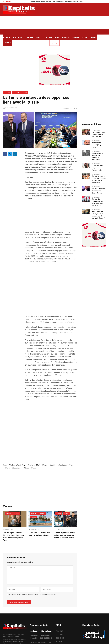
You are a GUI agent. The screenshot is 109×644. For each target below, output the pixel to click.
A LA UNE (7, 93)
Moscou (46, 465)
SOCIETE (42, 514)
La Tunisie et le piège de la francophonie (97, 168)
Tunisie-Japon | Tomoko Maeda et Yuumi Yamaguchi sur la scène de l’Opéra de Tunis (60, 2)
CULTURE (9, 514)
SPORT (59, 514)
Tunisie (25, 93)
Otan (71, 465)
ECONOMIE (60, 638)
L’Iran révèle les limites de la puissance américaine (98, 156)
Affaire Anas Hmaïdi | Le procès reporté (99, 145)
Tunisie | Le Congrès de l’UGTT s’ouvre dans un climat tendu (99, 202)
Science (34, 514)
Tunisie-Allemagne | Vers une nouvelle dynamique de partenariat (99, 179)
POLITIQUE (16, 93)
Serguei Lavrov (18, 468)
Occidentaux (63, 465)
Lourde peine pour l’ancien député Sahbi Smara (99, 135)
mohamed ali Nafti (35, 465)
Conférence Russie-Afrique (18, 465)
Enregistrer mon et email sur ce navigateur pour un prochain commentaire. (33, 594)
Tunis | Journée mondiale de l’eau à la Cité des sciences (39, 534)
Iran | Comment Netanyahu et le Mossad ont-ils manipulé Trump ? (98, 215)
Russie (8, 468)
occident (54, 465)
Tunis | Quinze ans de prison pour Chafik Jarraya (98, 191)
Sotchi (27, 468)
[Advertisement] (51, 216)
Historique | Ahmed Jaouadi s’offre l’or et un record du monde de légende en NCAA (65, 535)
